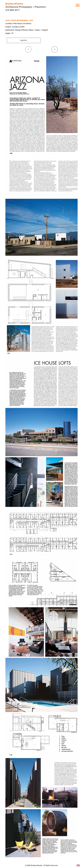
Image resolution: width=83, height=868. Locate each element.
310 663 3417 (13, 10)
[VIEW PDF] (24, 40)
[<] (28, 49)
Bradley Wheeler (14, 4)
